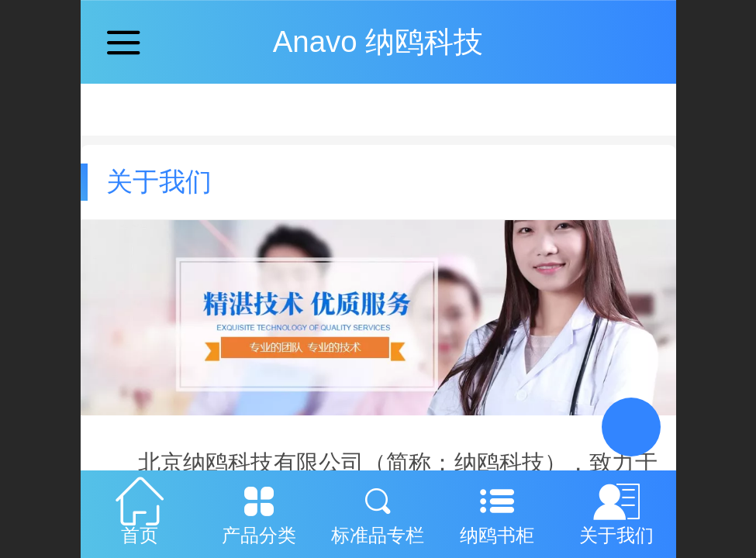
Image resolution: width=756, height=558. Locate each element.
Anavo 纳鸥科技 (378, 41)
